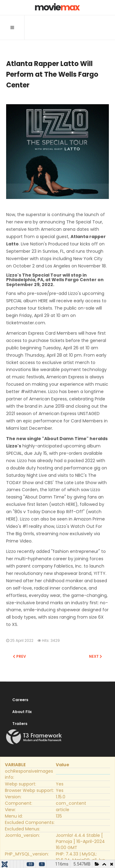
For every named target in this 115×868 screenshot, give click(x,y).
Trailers (20, 724)
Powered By (34, 737)
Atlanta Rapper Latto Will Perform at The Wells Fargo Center (52, 74)
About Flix (22, 712)
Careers (20, 700)
